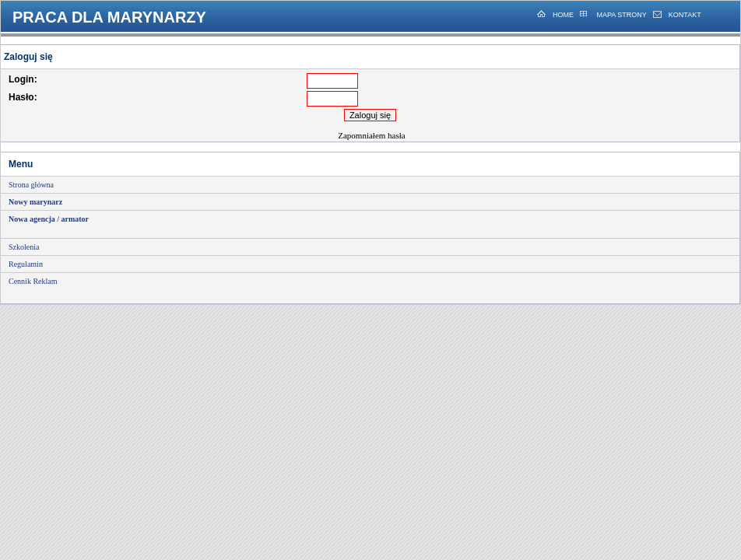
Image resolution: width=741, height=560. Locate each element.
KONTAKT (685, 15)
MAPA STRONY (621, 15)
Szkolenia (24, 247)
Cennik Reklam (33, 281)
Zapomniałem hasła (371, 135)
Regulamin (26, 264)
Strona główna (31, 185)
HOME (563, 15)
